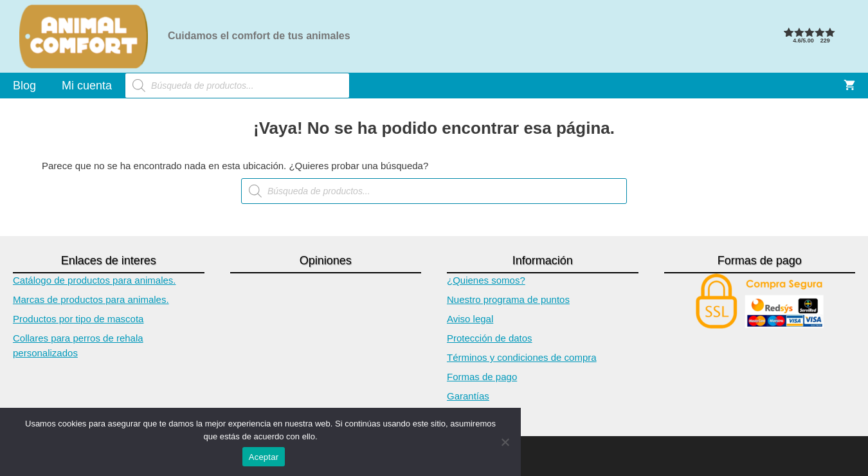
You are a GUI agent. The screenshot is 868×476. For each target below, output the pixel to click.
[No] (505, 442)
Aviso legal (470, 319)
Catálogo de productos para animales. (95, 280)
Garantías (468, 396)
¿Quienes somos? (486, 280)
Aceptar (264, 457)
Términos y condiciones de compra (522, 357)
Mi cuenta (87, 86)
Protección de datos (490, 338)
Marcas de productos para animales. (91, 299)
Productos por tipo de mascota (78, 319)
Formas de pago (482, 377)
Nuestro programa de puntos (508, 299)
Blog (24, 86)
